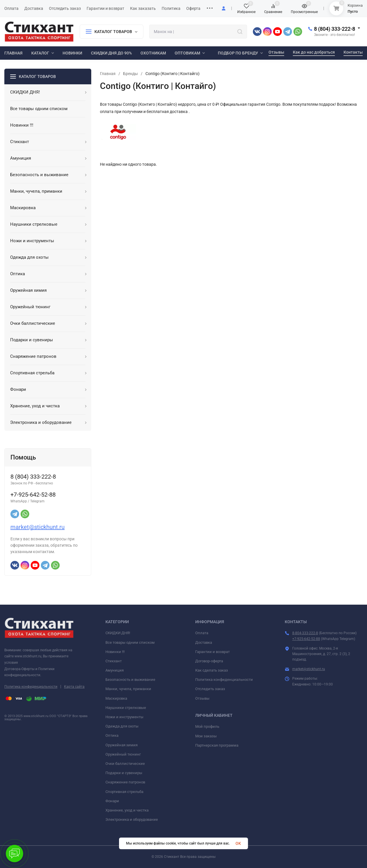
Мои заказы (206, 736)
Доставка (204, 642)
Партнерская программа (217, 745)
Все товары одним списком (130, 642)
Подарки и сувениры (124, 773)
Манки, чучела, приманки (128, 689)
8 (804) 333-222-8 (335, 29)
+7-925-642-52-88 (306, 639)
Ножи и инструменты (124, 717)
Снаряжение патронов (125, 782)
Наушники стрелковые (126, 708)
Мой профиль (207, 726)
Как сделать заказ (212, 670)
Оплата (202, 633)
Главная (108, 74)
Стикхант (114, 661)
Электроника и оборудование (132, 819)
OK (238, 843)
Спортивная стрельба (124, 792)
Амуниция (115, 670)
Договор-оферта (209, 661)
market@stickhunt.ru (38, 527)
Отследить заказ (210, 689)
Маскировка (116, 698)
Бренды (130, 74)
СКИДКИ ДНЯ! (118, 633)
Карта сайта (74, 687)
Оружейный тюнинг (123, 754)
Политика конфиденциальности (31, 687)
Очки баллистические (125, 764)
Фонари (112, 801)
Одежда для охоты (122, 726)
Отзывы (202, 698)
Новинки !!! (115, 652)
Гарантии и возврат (212, 652)
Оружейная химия (122, 745)
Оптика (112, 735)
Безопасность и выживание (130, 680)
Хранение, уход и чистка (127, 810)
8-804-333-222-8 (305, 633)
